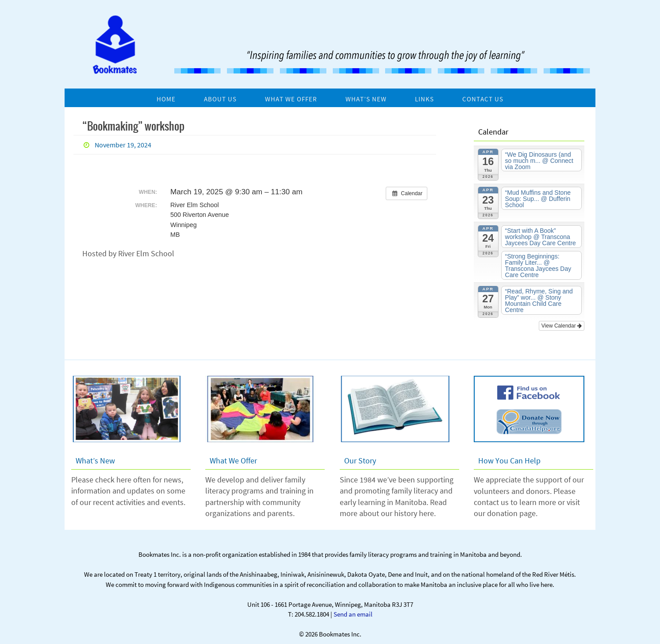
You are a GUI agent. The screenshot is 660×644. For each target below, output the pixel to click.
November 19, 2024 (123, 145)
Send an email (353, 614)
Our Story (360, 461)
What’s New (95, 461)
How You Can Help (509, 461)
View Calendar (562, 326)
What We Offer (233, 461)
